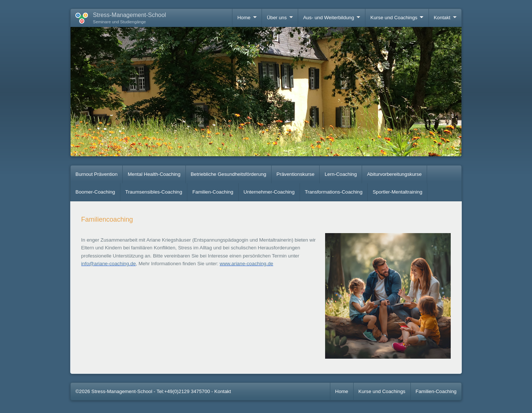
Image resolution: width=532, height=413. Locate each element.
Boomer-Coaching (95, 192)
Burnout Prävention (96, 174)
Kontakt (442, 18)
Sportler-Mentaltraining (398, 192)
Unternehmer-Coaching (269, 192)
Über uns (277, 18)
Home (244, 18)
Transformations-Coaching (334, 192)
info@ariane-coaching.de (109, 264)
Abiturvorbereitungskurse (395, 174)
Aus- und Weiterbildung (328, 18)
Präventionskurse (295, 174)
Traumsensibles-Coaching (154, 192)
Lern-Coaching (341, 174)
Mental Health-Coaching (154, 174)
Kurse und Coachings (394, 18)
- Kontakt (221, 391)
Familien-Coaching (213, 192)
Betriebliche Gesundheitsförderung (229, 174)
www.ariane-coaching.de (247, 264)
